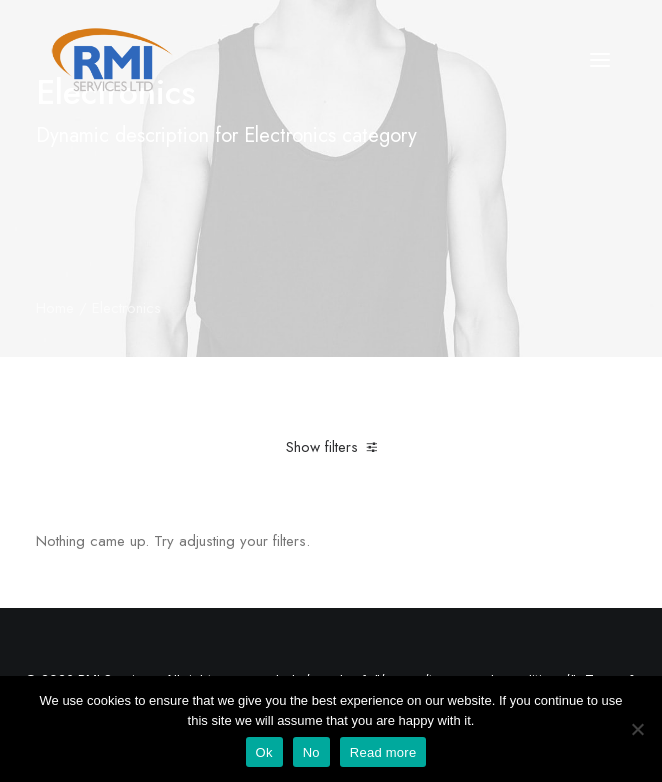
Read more (383, 752)
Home (55, 308)
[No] (637, 729)
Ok (264, 752)
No (311, 752)
